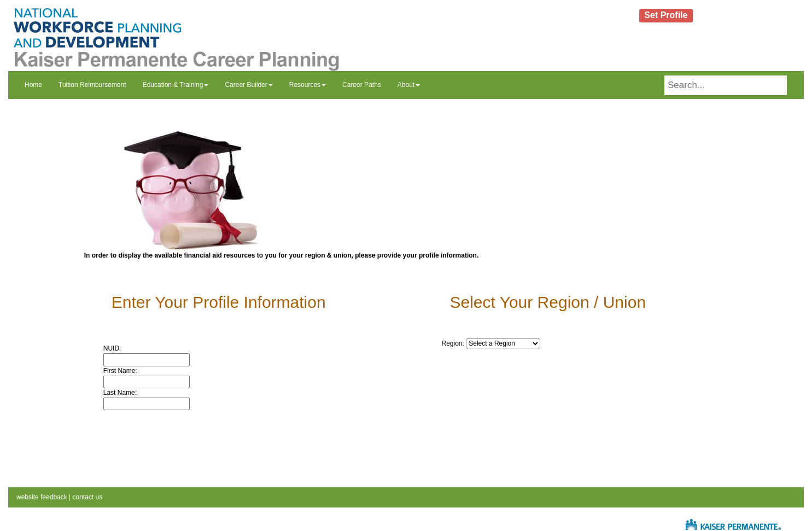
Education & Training (176, 85)
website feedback (42, 497)
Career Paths (362, 85)
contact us (86, 497)
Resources (308, 85)
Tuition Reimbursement (92, 85)
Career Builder (249, 85)
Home (33, 85)
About (409, 85)
